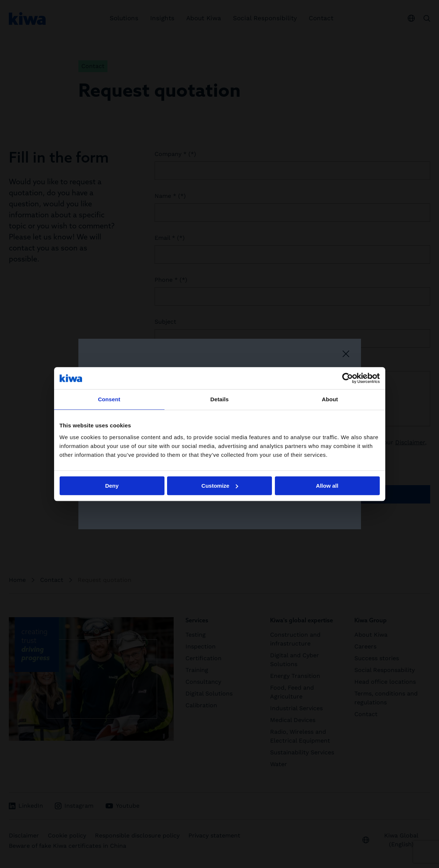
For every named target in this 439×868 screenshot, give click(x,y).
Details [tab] (220, 399)
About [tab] (330, 399)
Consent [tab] (109, 399)
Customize (220, 486)
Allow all (327, 486)
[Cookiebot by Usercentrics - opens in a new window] (348, 378)
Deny (112, 486)
